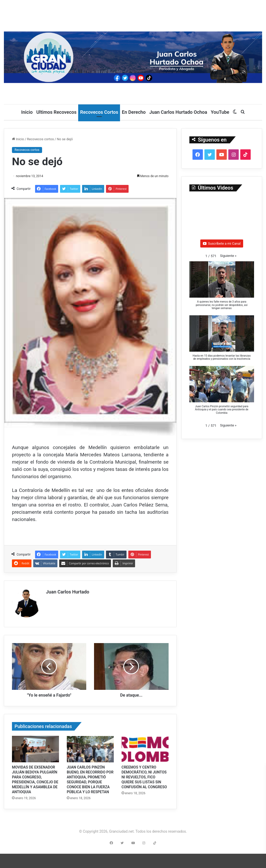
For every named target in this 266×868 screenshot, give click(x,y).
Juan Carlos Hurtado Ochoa (178, 112)
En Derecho (134, 112)
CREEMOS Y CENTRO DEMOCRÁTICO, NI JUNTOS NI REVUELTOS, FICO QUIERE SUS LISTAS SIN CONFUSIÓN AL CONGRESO (144, 775)
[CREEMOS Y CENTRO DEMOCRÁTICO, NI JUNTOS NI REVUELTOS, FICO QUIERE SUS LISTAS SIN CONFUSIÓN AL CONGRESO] (145, 747)
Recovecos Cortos (99, 112)
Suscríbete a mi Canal (222, 243)
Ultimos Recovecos (56, 112)
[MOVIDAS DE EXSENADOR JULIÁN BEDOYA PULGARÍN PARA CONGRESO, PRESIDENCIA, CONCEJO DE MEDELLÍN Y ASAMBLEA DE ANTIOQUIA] (35, 747)
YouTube (220, 112)
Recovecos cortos (40, 139)
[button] (228, 256)
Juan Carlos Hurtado (68, 592)
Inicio (27, 112)
